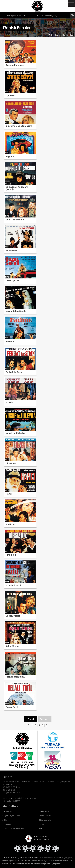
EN (72, 15)
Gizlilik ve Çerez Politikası (14, 829)
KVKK (41, 829)
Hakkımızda (43, 811)
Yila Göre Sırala (68, 35)
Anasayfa (7, 811)
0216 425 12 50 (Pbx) (48, 16)
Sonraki (45, 719)
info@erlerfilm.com (17, 16)
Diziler (6, 820)
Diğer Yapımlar (45, 820)
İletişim (41, 824)
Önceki (30, 719)
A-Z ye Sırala (54, 35)
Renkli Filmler (44, 816)
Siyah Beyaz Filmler (11, 816)
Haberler (7, 824)
